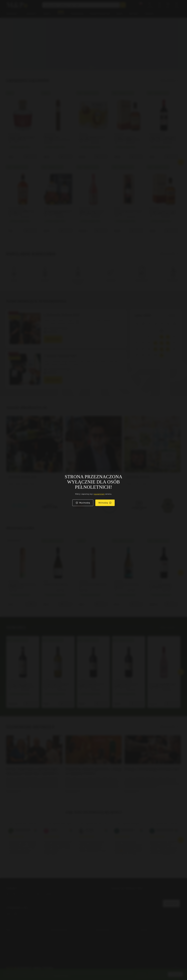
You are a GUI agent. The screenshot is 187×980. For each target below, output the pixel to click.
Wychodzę (83, 503)
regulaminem (99, 494)
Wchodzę (105, 503)
